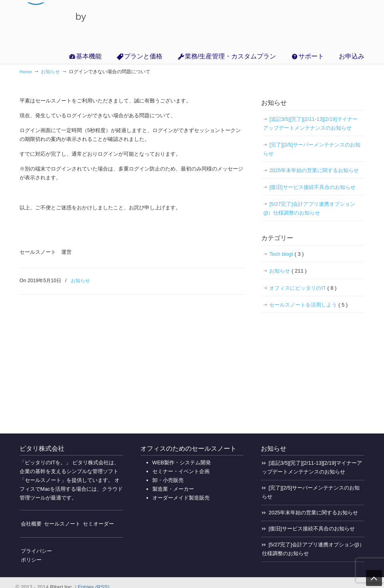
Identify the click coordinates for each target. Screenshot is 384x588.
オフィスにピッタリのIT (303, 288)
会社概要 (31, 524)
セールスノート (62, 524)
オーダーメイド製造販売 (181, 498)
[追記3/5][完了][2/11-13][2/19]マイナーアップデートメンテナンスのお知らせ (310, 123)
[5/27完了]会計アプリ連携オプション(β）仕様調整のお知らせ (309, 208)
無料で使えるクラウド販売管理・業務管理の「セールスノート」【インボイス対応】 (55, 24)
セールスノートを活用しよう (308, 305)
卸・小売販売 (168, 480)
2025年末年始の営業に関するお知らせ (314, 170)
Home (26, 71)
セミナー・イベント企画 (181, 471)
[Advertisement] (317, 371)
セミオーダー (98, 524)
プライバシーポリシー (36, 555)
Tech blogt (286, 254)
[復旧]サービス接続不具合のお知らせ (312, 187)
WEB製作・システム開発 (182, 463)
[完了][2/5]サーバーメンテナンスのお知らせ (312, 149)
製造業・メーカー (173, 489)
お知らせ (50, 71)
